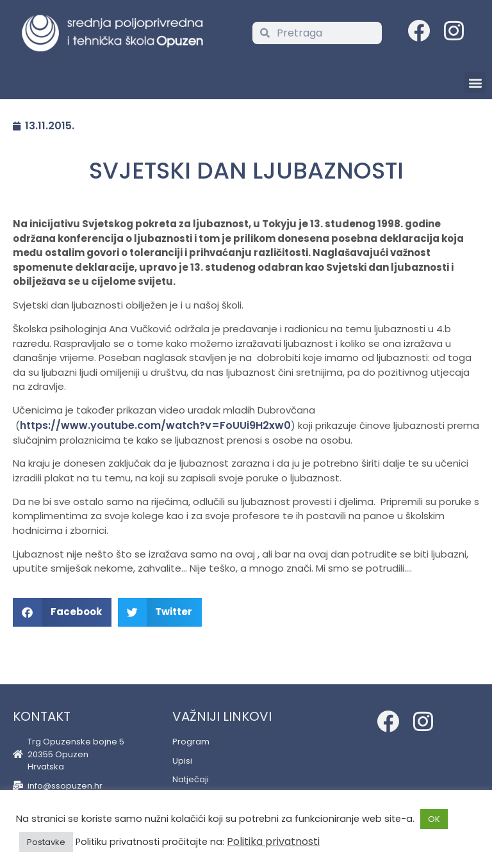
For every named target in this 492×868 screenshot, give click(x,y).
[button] (475, 82)
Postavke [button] (46, 842)
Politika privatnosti (273, 841)
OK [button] (434, 819)
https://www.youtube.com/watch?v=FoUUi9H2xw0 (155, 425)
